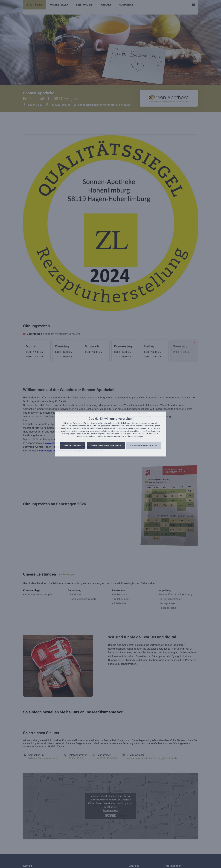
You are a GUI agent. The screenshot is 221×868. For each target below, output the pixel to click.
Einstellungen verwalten (144, 445)
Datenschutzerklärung (123, 436)
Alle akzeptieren (73, 445)
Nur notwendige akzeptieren (106, 445)
